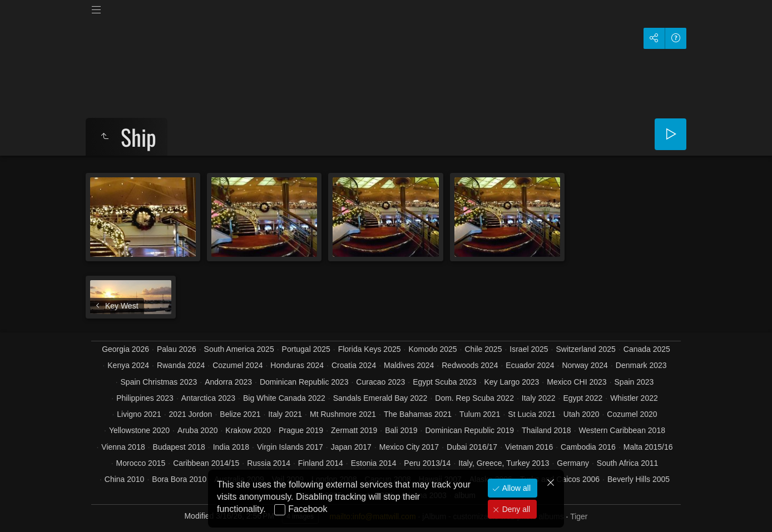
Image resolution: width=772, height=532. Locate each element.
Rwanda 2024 (181, 365)
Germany (573, 463)
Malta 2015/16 (648, 447)
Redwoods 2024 (470, 365)
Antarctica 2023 (208, 398)
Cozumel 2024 (237, 365)
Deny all (515, 509)
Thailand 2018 (546, 430)
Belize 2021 (240, 414)
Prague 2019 (301, 430)
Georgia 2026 (125, 349)
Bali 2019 (401, 430)
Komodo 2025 (432, 349)
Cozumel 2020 (632, 414)
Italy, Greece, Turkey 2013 (504, 463)
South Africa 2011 (628, 463)
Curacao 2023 (380, 382)
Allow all (515, 488)
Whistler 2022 (634, 398)
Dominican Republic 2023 (304, 382)
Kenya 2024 (128, 365)
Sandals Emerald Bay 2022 (380, 398)
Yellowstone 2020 (139, 430)
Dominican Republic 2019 (469, 430)
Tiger (579, 516)
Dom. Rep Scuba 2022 (474, 398)
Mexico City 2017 (409, 447)
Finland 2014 (321, 463)
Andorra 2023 (228, 382)
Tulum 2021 (480, 414)
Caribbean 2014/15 (206, 463)
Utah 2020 (582, 414)
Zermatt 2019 (354, 430)
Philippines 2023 (145, 398)
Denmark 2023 (641, 365)
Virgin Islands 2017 (290, 447)
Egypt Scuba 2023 (444, 382)
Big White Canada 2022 (284, 398)
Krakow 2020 (248, 430)
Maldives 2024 (409, 365)
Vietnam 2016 (529, 447)
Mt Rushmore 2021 (343, 414)
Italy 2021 (285, 414)
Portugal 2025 (306, 349)
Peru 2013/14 (427, 463)
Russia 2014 (269, 463)
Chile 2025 (483, 349)
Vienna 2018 (123, 447)
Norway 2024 (585, 365)
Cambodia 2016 (588, 447)
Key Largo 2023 (511, 382)
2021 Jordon (191, 414)
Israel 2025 (529, 349)
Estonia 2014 (374, 463)
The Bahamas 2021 (418, 414)
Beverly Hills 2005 (639, 479)
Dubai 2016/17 (472, 447)
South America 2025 (239, 349)
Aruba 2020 (197, 430)
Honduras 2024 (297, 365)
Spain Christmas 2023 (159, 382)
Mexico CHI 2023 (576, 382)
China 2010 (125, 479)
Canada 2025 (647, 349)
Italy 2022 (539, 398)
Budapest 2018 (179, 447)
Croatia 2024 (354, 365)
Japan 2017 (351, 447)
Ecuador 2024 (530, 365)
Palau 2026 (177, 349)
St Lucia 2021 (532, 414)
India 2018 (231, 447)
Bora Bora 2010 (179, 479)
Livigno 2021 (139, 414)
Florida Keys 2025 (370, 349)
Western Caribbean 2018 (622, 430)
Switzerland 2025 (585, 349)
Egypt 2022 (583, 398)
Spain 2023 (634, 382)
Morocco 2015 (141, 463)
